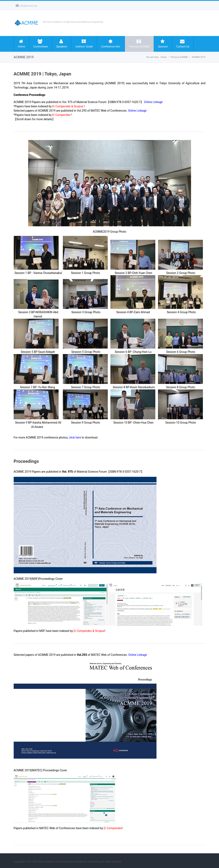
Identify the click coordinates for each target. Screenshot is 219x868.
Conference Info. (111, 44)
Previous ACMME (139, 44)
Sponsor (163, 44)
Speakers (62, 44)
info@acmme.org (26, 6)
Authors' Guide (84, 44)
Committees (41, 44)
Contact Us (183, 44)
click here (75, 437)
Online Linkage (153, 102)
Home (22, 44)
